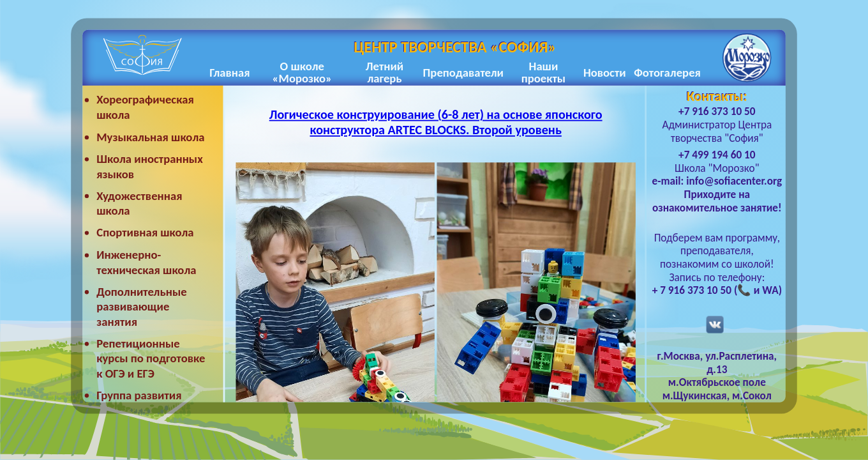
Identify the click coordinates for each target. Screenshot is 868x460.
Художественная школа (139, 203)
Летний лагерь (385, 73)
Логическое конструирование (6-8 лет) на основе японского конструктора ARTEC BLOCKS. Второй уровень (436, 123)
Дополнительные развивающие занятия (141, 307)
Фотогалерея (667, 73)
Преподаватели (463, 73)
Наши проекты (543, 73)
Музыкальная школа (150, 137)
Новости (605, 73)
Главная (229, 73)
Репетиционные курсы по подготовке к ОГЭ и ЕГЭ (151, 359)
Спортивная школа (145, 233)
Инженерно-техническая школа (146, 263)
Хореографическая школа (145, 108)
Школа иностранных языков (150, 166)
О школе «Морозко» (302, 73)
